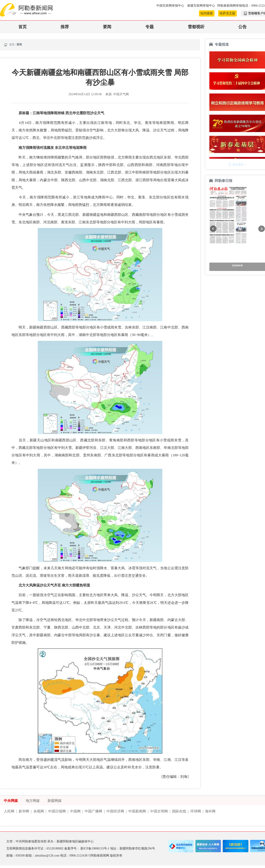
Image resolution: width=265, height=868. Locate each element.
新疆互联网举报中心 (201, 6)
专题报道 (222, 44)
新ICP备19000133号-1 (95, 848)
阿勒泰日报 (224, 181)
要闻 (107, 27)
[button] (213, 229)
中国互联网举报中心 (171, 6)
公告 (242, 27)
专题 (150, 27)
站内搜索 (207, 13)
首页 (23, 27)
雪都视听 (196, 27)
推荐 (65, 27)
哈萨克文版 (227, 13)
